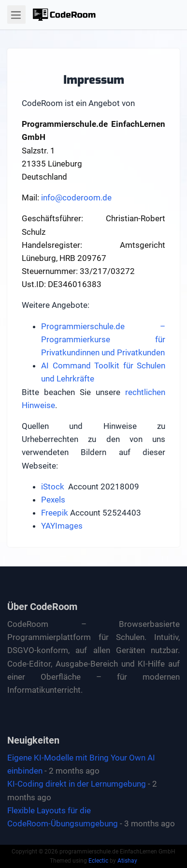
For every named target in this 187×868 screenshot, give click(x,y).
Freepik (55, 513)
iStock (53, 487)
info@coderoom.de (76, 198)
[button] (64, 15)
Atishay (127, 861)
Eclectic (98, 861)
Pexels (53, 500)
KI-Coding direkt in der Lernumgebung (77, 784)
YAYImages (62, 526)
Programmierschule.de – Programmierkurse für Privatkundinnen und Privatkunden (103, 339)
